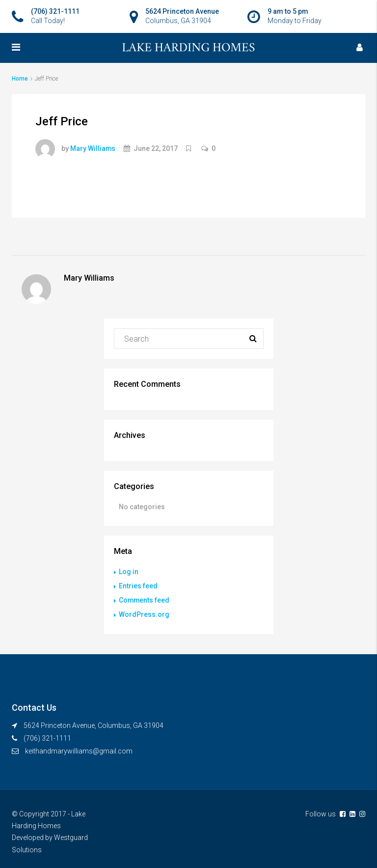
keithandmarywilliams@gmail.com (79, 749)
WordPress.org (144, 613)
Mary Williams (93, 148)
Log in (129, 572)
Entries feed (138, 585)
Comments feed (145, 599)
